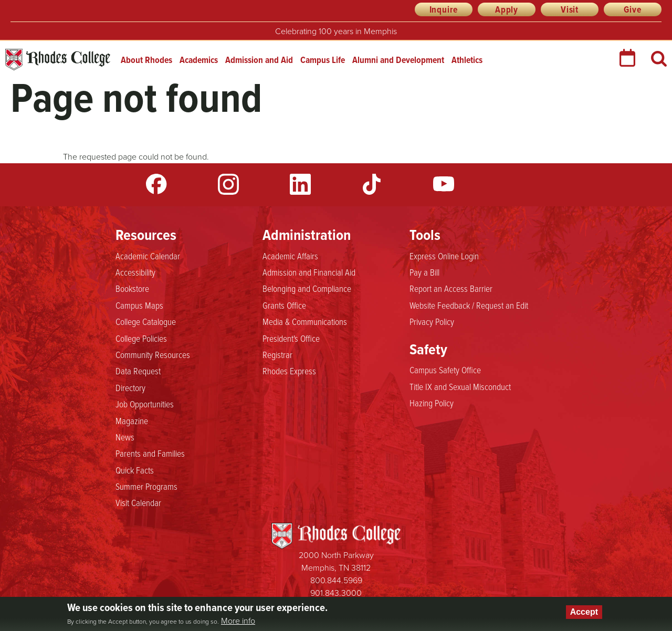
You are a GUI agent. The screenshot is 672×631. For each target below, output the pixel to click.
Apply (507, 9)
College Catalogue (146, 321)
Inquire (444, 9)
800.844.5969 (336, 580)
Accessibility (135, 272)
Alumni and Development (398, 60)
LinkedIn (300, 184)
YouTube (444, 184)
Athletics (467, 60)
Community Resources (153, 354)
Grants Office (284, 305)
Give (632, 9)
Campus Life (323, 60)
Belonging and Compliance (307, 288)
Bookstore (132, 288)
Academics (199, 60)
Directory (130, 387)
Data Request (138, 371)
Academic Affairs (290, 256)
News (125, 437)
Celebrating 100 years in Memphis (336, 31)
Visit (570, 9)
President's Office (291, 338)
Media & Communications (305, 321)
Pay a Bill (424, 272)
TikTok (372, 184)
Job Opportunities (145, 404)
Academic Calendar (148, 256)
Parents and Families (150, 453)
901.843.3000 (336, 593)
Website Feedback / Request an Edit (469, 305)
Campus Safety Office (445, 370)
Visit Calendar (138, 502)
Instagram (228, 184)
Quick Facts (135, 470)
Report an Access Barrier (451, 288)
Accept (584, 612)
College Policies (141, 338)
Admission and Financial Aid (309, 272)
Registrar (277, 354)
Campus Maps (139, 305)
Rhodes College (58, 60)
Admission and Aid (259, 60)
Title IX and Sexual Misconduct (460, 386)
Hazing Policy (432, 403)
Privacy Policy (432, 321)
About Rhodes (146, 60)
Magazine (132, 420)
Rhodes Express (289, 371)
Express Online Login (444, 256)
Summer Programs (146, 486)
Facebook (156, 184)
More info (238, 621)
